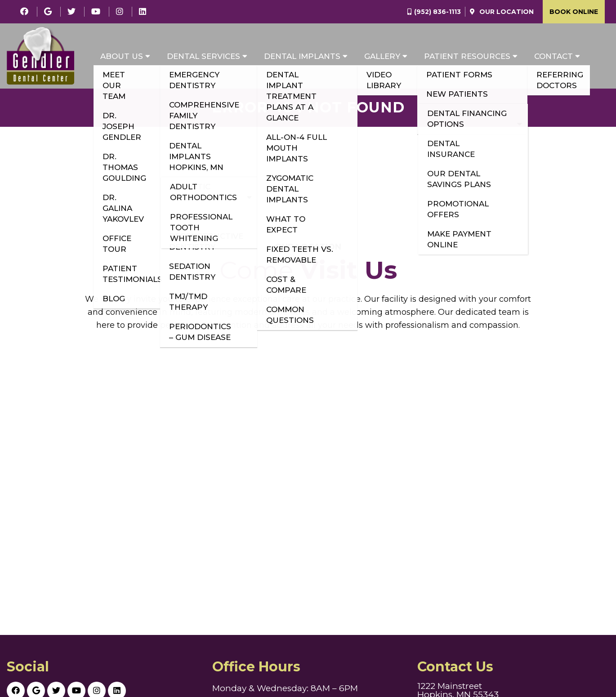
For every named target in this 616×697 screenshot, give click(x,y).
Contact (554, 56)
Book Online (574, 12)
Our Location (506, 12)
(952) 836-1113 (437, 12)
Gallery (382, 56)
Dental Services (203, 56)
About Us (122, 56)
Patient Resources (467, 56)
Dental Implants (302, 56)
